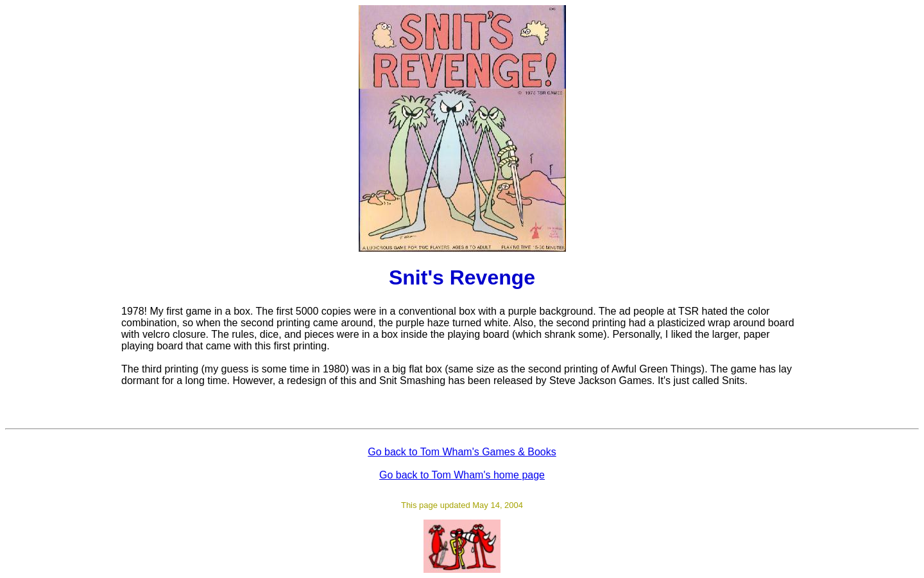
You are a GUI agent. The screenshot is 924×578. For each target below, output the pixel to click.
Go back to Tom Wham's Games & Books (462, 452)
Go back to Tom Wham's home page (462, 475)
